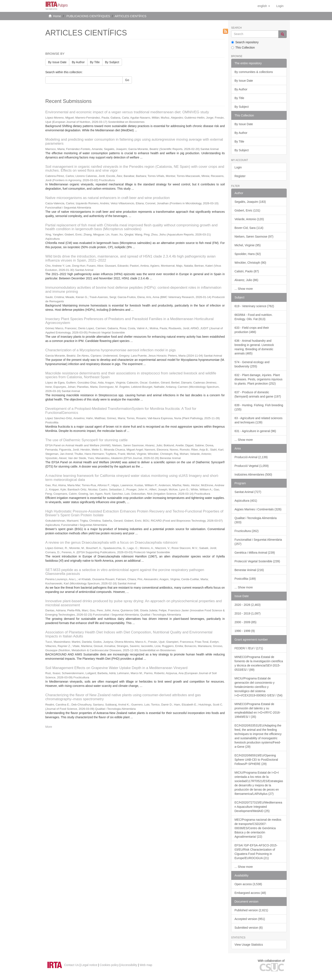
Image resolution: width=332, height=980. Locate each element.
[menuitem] (280, 6)
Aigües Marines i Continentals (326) (258, 509)
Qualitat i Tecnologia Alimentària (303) (256, 520)
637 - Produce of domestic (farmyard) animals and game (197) (258, 394)
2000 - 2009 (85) (246, 622)
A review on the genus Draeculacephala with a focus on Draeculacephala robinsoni (111, 542)
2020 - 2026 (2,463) (248, 605)
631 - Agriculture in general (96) (255, 431)
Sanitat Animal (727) (248, 492)
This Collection (243, 48)
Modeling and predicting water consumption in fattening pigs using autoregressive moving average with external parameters (134, 141)
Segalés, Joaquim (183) (250, 202)
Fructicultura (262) (247, 531)
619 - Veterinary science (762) (254, 306)
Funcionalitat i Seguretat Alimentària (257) (258, 542)
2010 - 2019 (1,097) (248, 613)
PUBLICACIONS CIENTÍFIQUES (88, 16)
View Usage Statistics (249, 945)
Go (127, 80)
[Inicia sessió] (280, 6)
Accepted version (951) (250, 919)
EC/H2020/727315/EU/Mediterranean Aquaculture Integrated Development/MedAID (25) (258, 807)
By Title (95, 62)
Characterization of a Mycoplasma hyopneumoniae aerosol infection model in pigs (111, 350)
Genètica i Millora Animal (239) (255, 553)
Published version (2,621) (251, 910)
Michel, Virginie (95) (248, 245)
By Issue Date (57, 62)
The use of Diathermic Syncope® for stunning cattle (86, 440)
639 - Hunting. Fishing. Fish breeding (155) (259, 407)
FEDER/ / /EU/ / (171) (249, 648)
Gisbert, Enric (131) (247, 210)
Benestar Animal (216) (249, 570)
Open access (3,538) (248, 884)
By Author (78, 62)
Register (240, 176)
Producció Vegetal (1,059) (252, 466)
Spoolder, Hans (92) (248, 254)
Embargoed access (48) (250, 893)
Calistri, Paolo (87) (247, 271)
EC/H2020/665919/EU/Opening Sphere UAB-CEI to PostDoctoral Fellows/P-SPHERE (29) (256, 760)
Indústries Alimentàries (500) (253, 475)
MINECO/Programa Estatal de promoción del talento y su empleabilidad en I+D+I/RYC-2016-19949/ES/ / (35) (258, 710)
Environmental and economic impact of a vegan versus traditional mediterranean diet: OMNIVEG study (127, 112)
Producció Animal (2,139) (251, 457)
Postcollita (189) (245, 579)
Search (237, 28)
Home (57, 16)
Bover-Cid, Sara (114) (249, 228)
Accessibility (129, 965)
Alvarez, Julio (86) (246, 280)
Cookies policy (109, 965)
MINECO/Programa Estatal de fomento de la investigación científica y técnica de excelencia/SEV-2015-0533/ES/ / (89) (259, 663)
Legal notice (89, 965)
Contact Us (71, 965)
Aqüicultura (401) (246, 501)
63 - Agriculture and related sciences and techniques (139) (259, 420)
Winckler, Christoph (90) (250, 263)
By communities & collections (254, 72)
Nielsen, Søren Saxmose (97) (254, 237)
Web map (146, 965)
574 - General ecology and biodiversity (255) (252, 364)
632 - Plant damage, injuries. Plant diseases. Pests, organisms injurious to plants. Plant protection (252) (259, 379)
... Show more (244, 289)
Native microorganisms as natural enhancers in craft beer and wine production (108, 198)
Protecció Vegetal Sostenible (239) (257, 561)
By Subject (112, 62)
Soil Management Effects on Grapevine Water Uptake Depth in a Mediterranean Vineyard (116, 668)
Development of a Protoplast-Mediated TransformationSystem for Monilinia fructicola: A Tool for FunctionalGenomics (121, 411)
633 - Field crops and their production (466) (252, 330)
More (49, 727)
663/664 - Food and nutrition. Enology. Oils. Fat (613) (254, 317)
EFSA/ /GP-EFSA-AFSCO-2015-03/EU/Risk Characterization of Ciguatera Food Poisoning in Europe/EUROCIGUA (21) (256, 852)
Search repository (245, 42)
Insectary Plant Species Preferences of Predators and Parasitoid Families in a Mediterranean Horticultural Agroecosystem (129, 321)
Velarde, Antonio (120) (249, 219)
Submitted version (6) (249, 928)
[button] (264, 6)
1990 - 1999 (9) (245, 631)
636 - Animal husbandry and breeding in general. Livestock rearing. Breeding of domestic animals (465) (254, 347)
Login (238, 167)
